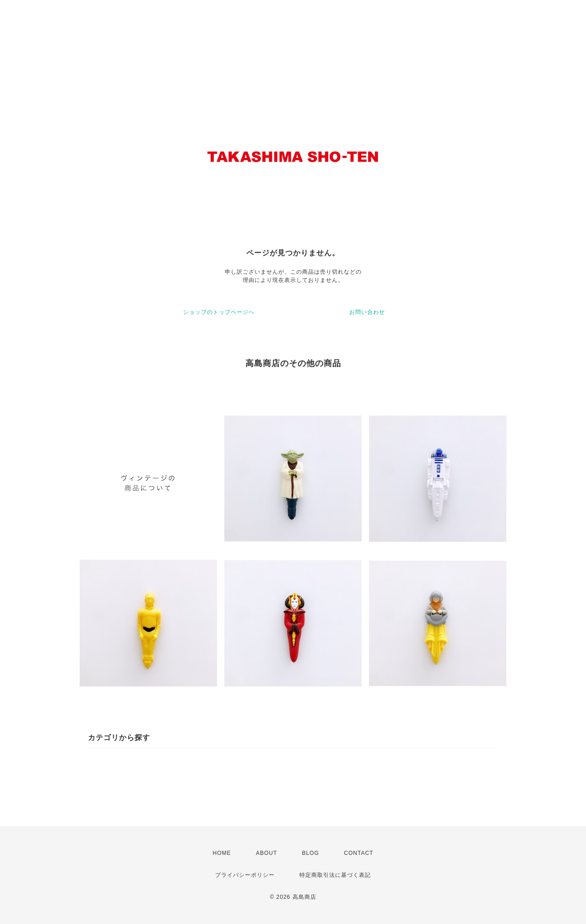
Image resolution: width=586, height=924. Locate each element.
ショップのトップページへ (219, 312)
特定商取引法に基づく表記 (335, 875)
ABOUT (266, 853)
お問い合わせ (367, 312)
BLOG (311, 853)
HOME (222, 853)
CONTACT (358, 853)
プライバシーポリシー (245, 875)
